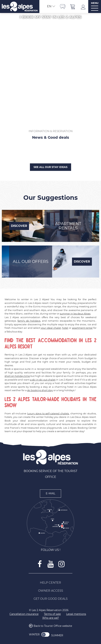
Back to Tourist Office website (53, 626)
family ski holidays (29, 321)
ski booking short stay (40, 390)
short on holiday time (17, 376)
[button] (73, 6)
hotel (65, 328)
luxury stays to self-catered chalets (48, 413)
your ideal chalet (51, 328)
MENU (95, 3)
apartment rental (82, 328)
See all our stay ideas (50, 167)
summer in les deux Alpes (75, 314)
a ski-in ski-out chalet (43, 380)
